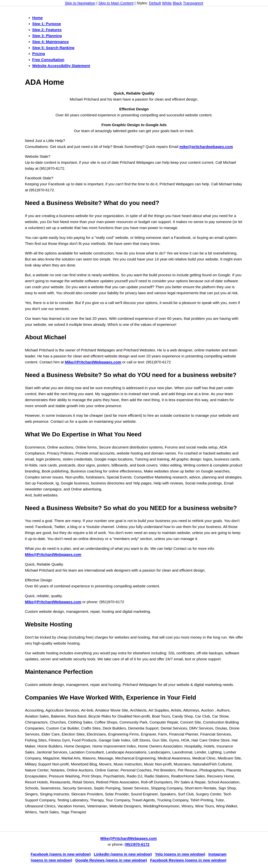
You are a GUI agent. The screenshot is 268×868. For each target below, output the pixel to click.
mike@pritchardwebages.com (206, 147)
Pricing (39, 54)
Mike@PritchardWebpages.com (93, 362)
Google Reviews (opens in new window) (111, 860)
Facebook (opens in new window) (61, 854)
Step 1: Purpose (47, 24)
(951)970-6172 (137, 844)
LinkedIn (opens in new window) (123, 854)
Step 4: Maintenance (50, 42)
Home (37, 18)
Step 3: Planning (47, 36)
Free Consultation (48, 60)
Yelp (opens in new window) (180, 854)
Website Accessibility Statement (61, 66)
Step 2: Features (47, 30)
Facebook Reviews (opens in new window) (188, 860)
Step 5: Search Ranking (53, 48)
